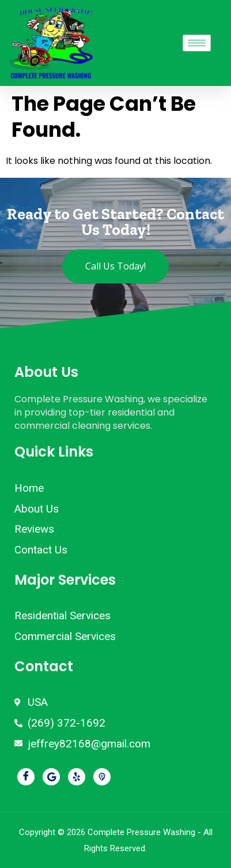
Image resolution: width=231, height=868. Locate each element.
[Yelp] (77, 777)
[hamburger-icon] (197, 43)
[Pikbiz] (102, 777)
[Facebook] (26, 777)
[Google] (51, 777)
